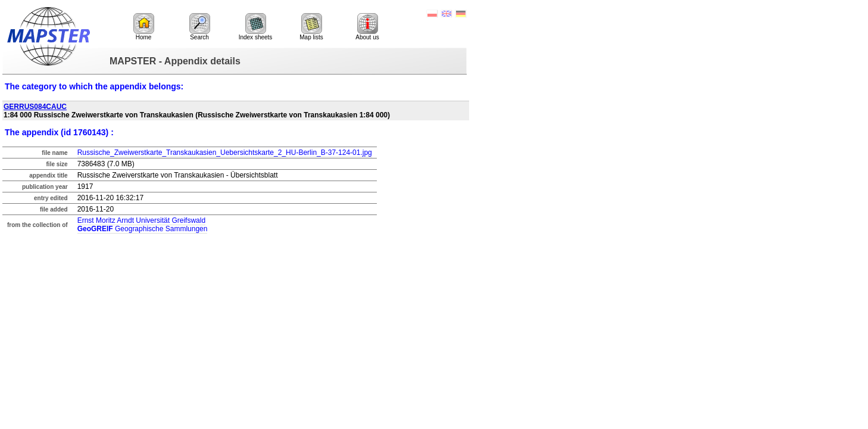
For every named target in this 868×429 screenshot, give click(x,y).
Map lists (311, 27)
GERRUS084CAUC (35, 107)
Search (200, 27)
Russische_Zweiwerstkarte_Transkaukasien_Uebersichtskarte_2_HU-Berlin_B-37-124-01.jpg (225, 153)
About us (367, 27)
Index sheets (256, 27)
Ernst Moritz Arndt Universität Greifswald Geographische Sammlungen (143, 225)
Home (144, 27)
